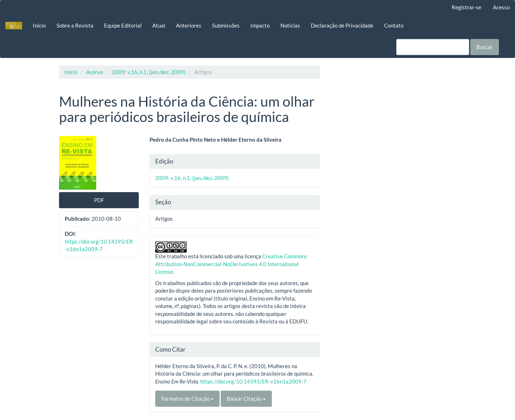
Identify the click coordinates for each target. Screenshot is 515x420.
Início (39, 25)
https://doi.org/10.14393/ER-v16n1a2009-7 (253, 381)
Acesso (501, 7)
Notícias (290, 25)
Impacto (260, 25)
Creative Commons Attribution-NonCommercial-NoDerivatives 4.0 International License (231, 264)
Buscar (485, 47)
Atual (159, 25)
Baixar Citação (246, 399)
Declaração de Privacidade (342, 25)
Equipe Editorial (123, 25)
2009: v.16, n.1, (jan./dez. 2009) (149, 72)
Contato (394, 25)
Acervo (95, 72)
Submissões (226, 25)
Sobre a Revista (75, 25)
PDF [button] (99, 200)
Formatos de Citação (187, 399)
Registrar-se (467, 7)
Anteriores (189, 25)
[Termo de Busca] (433, 47)
